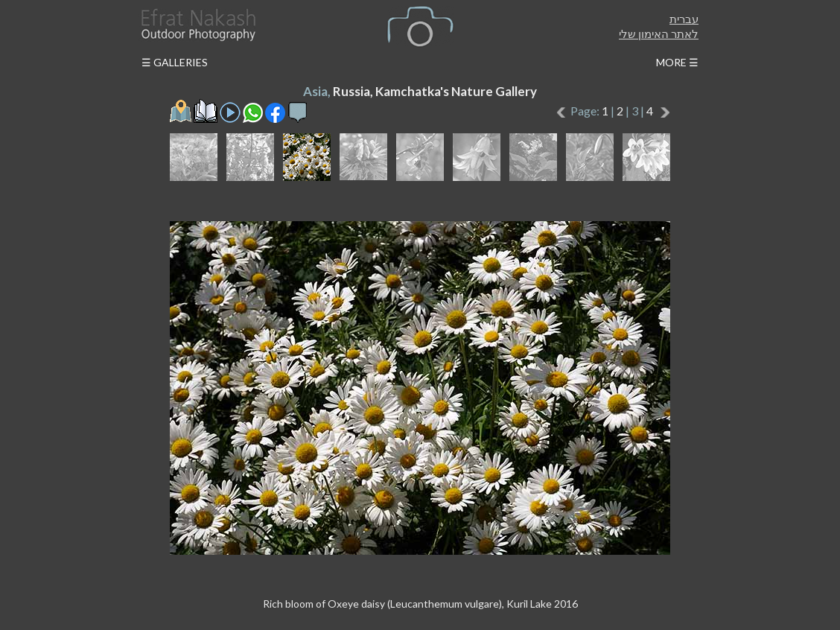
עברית (684, 19)
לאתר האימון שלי (659, 34)
